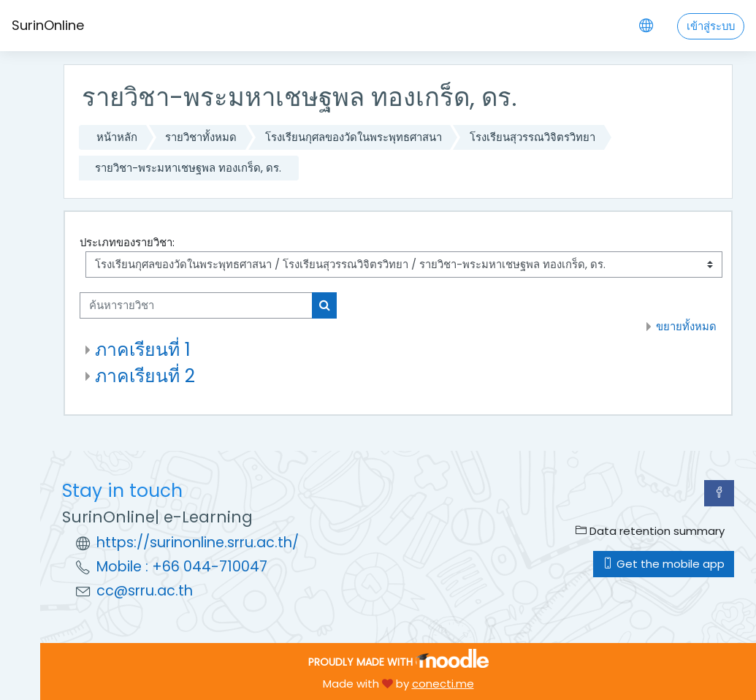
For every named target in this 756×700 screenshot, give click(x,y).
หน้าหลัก (117, 137)
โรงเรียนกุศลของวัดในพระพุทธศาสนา (354, 137)
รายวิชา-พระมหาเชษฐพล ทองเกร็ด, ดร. (188, 168)
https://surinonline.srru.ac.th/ (198, 543)
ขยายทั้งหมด (686, 326)
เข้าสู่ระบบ (711, 26)
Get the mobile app (664, 564)
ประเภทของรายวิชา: (127, 242)
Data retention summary (650, 531)
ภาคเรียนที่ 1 (143, 350)
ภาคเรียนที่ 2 (145, 376)
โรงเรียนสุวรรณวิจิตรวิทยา (532, 137)
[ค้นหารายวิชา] (196, 305)
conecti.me (443, 684)
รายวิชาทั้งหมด (201, 137)
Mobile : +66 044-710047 (182, 567)
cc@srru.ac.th (145, 591)
